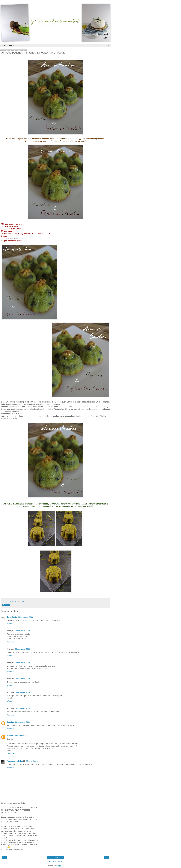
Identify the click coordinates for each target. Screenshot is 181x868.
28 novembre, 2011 (33, 761)
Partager (6, 605)
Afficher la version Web (55, 862)
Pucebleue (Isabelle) (15, 761)
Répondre (10, 624)
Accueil (55, 857)
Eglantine (10, 722)
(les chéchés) (12, 617)
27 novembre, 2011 (21, 736)
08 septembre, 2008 (22, 722)
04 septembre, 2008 (25, 617)
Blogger (59, 866)
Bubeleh (10, 736)
